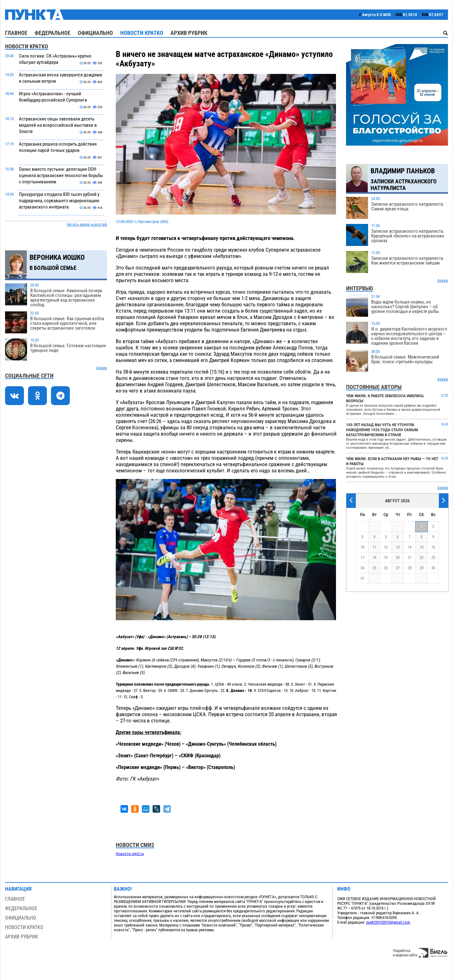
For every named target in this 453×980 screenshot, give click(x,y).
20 (398, 557)
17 (362, 557)
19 (386, 557)
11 (374, 547)
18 (374, 557)
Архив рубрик (189, 33)
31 (362, 578)
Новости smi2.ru (130, 854)
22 (422, 557)
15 (422, 547)
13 (398, 547)
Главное (16, 33)
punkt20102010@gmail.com (388, 922)
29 (422, 568)
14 (410, 547)
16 (433, 547)
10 (362, 547)
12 (386, 547)
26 (386, 568)
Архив (102, 368)
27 (398, 568)
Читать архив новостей (87, 224)
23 (433, 557)
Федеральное (53, 33)
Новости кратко (142, 33)
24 (362, 568)
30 (433, 568)
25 (374, 568)
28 (410, 568)
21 (410, 557)
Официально (95, 33)
